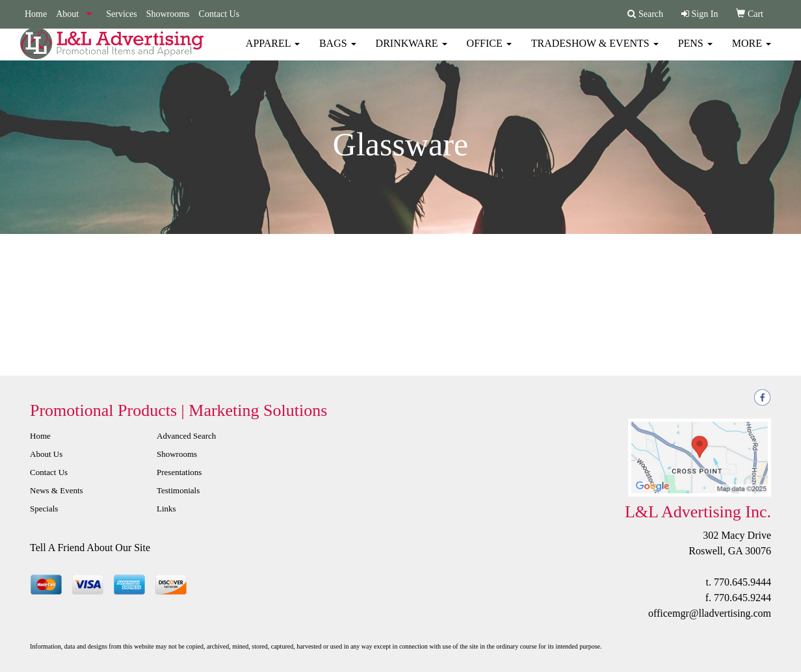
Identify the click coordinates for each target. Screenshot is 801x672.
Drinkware (412, 52)
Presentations (179, 472)
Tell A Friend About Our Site (90, 548)
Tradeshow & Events (595, 52)
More (752, 52)
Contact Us (219, 14)
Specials (44, 509)
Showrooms (168, 14)
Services (121, 14)
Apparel (273, 52)
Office (489, 52)
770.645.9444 (742, 582)
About (67, 14)
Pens (695, 52)
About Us (46, 454)
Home (36, 14)
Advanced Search (186, 436)
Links (166, 509)
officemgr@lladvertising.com (710, 613)
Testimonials (178, 490)
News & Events (57, 490)
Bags (338, 52)
